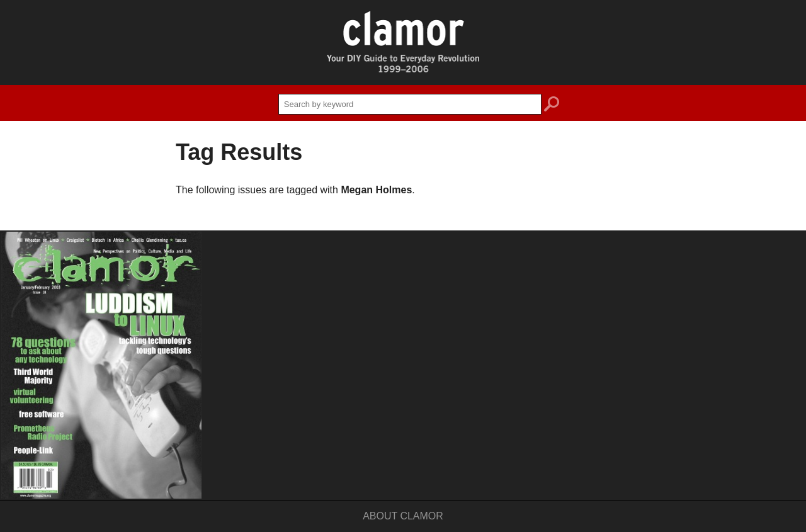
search (552, 106)
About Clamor (403, 516)
